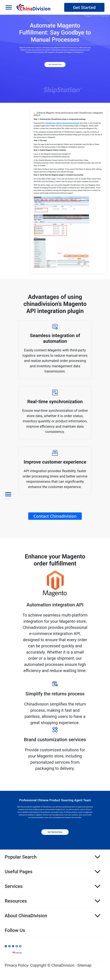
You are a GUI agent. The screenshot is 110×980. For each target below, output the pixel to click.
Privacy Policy (16, 965)
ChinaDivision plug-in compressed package (62, 123)
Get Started (84, 7)
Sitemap (84, 965)
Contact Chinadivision (55, 516)
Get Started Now (55, 832)
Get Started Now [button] (55, 64)
